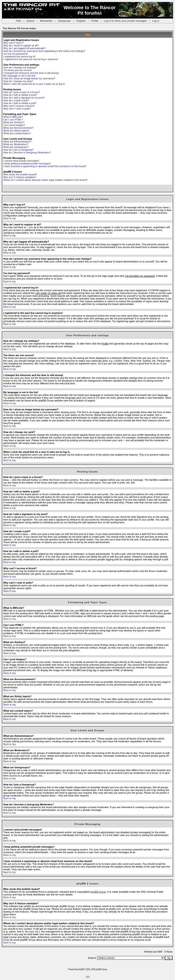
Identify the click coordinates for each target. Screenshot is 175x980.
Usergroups (64, 21)
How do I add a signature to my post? (24, 98)
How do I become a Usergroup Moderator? (27, 152)
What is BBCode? (13, 117)
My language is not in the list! (19, 76)
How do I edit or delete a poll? (20, 103)
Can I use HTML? (13, 120)
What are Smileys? (14, 122)
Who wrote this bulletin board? (20, 174)
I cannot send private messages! (21, 161)
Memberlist (46, 21)
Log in (156, 21)
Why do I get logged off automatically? (24, 48)
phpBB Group (98, 892)
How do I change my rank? (18, 81)
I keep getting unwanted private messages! (27, 163)
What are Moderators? (16, 144)
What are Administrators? (17, 142)
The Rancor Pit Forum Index (19, 28)
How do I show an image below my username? (29, 78)
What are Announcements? (18, 128)
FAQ (18, 21)
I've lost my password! (15, 54)
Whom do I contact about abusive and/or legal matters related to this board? (45, 180)
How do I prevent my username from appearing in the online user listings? (44, 51)
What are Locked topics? (17, 133)
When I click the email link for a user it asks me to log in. (34, 84)
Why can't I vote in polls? (17, 109)
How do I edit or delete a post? (20, 95)
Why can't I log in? (13, 43)
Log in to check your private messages (125, 21)
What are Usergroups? (16, 147)
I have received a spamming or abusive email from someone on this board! (45, 166)
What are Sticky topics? (16, 131)
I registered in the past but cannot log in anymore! (31, 59)
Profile (95, 21)
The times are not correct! (17, 70)
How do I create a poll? (16, 100)
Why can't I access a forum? (19, 106)
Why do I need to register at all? (21, 45)
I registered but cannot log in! (19, 56)
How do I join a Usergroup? (18, 150)
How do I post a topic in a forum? (22, 92)
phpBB (81, 969)
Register (81, 21)
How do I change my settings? (20, 67)
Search (30, 21)
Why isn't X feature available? (20, 177)
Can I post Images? (14, 125)
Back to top (9, 218)
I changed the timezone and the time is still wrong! (31, 73)
